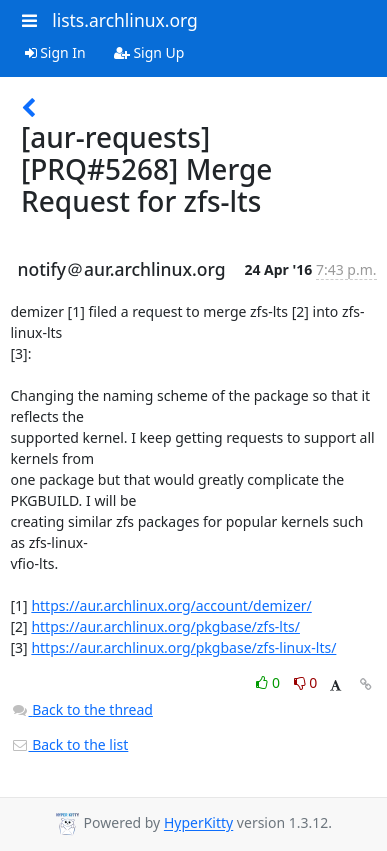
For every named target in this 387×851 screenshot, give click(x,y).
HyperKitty (198, 823)
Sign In (55, 52)
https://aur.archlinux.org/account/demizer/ (171, 605)
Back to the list (70, 744)
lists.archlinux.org (125, 20)
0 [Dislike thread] (306, 682)
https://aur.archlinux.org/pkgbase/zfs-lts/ (165, 626)
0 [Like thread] (269, 682)
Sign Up (149, 52)
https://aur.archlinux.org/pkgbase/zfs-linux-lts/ (183, 647)
